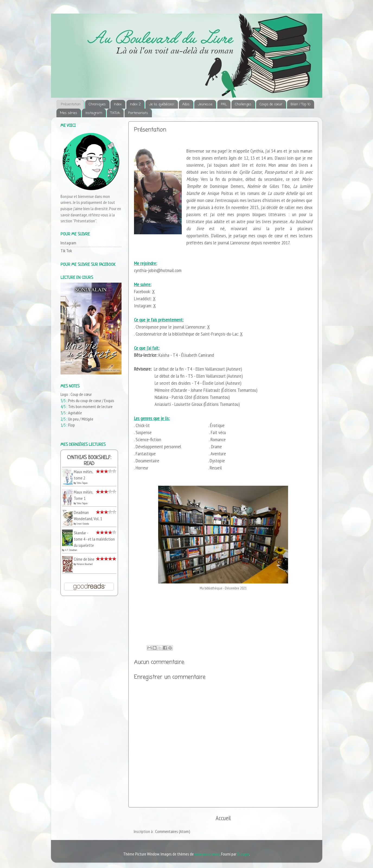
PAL (224, 104)
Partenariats (138, 113)
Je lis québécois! (162, 104)
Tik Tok (66, 251)
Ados (186, 104)
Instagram (94, 113)
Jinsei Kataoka (83, 524)
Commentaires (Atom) (173, 831)
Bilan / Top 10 (300, 104)
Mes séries (69, 113)
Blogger (243, 854)
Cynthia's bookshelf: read (89, 461)
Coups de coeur (271, 104)
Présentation (71, 104)
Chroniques (97, 104)
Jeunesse (205, 104)
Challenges (243, 104)
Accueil (223, 818)
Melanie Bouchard (85, 564)
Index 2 (135, 104)
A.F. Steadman (71, 550)
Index (118, 104)
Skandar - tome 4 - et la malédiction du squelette (94, 539)
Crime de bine (84, 559)
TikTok (115, 113)
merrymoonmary (207, 854)
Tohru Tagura (82, 483)
